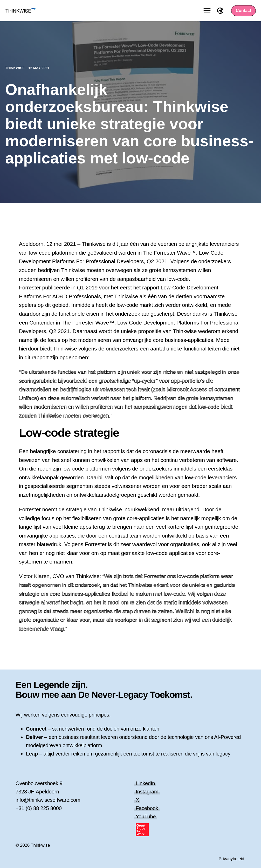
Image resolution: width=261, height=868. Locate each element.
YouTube (146, 817)
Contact (244, 11)
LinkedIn (145, 783)
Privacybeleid (231, 859)
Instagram (147, 792)
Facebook (147, 808)
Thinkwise (15, 68)
